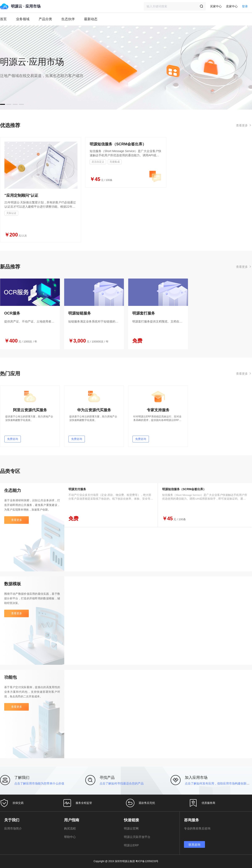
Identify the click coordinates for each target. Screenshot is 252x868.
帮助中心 (70, 837)
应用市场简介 (13, 828)
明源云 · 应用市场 (26, 6)
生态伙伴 (68, 19)
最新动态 (91, 19)
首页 (3, 19)
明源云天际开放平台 (137, 837)
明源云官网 (131, 828)
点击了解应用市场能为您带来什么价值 (39, 783)
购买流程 (70, 828)
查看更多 (17, 520)
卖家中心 (232, 6)
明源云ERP (131, 845)
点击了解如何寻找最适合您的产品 (122, 783)
